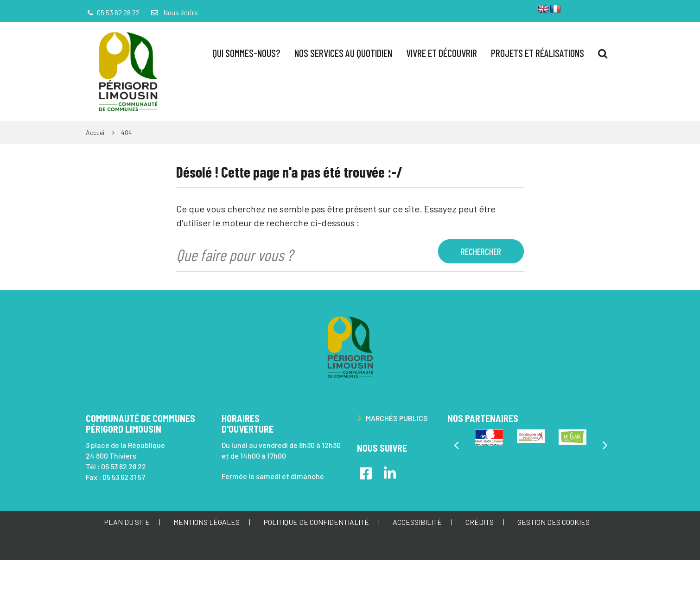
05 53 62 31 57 (124, 477)
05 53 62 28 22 (124, 466)
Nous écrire (174, 13)
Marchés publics (392, 418)
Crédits (480, 522)
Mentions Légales (207, 522)
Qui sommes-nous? (246, 53)
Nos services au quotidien (343, 53)
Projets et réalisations (538, 53)
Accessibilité (417, 522)
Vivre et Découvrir (442, 53)
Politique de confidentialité (316, 522)
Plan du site (127, 522)
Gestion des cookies (554, 522)
